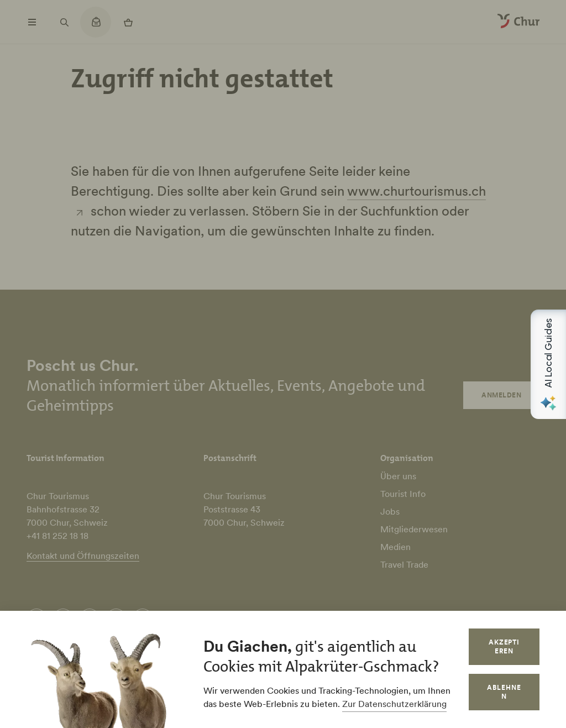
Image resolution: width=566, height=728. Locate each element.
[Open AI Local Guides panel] (548, 364)
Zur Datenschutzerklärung (394, 704)
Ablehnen (504, 692)
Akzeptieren (504, 646)
